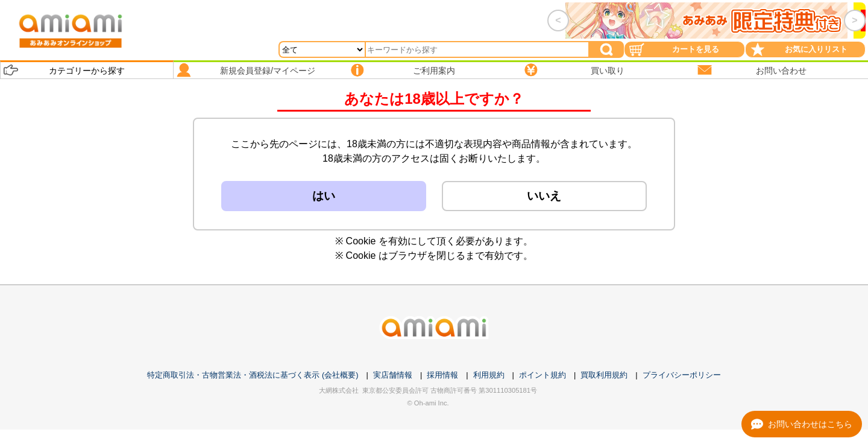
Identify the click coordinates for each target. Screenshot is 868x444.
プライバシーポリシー (682, 375)
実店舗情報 (393, 375)
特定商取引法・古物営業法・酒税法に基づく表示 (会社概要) (253, 375)
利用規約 (489, 375)
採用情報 (442, 375)
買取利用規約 (604, 375)
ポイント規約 (542, 375)
